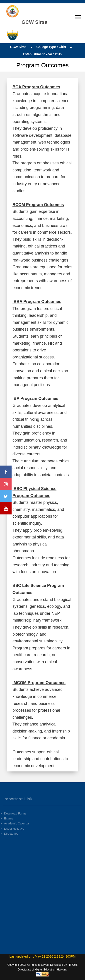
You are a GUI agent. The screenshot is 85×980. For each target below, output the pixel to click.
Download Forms (15, 820)
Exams (9, 825)
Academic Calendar (17, 830)
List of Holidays (14, 835)
